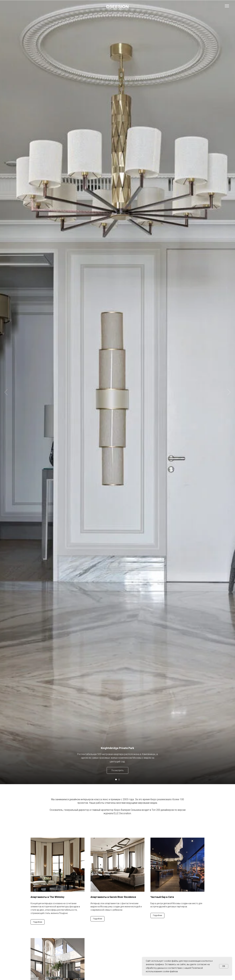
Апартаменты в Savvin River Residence (113, 897)
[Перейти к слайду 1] (116, 779)
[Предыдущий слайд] (6, 372)
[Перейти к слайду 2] (119, 779)
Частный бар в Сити (162, 897)
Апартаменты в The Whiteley (47, 897)
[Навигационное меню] (227, 6)
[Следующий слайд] (229, 372)
